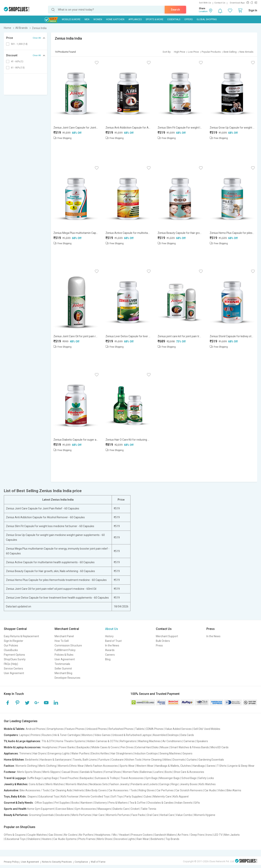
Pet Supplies (62, 803)
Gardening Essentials (211, 760)
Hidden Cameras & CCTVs (103, 741)
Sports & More (155, 19)
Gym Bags (151, 778)
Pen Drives (127, 747)
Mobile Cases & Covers (105, 747)
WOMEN (98, 19)
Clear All (37, 38)
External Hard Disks (147, 747)
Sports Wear (127, 766)
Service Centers (13, 669)
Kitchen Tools (133, 760)
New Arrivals (246, 52)
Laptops (24, 735)
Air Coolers (71, 835)
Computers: (11, 735)
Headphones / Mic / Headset (112, 835)
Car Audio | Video (215, 790)
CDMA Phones (155, 729)
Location (203, 11)
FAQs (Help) (11, 664)
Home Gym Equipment (41, 809)
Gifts (197, 803)
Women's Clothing (26, 766)
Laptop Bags (50, 778)
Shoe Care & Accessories (189, 772)
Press (159, 645)
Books (75, 803)
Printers (36, 735)
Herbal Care (167, 815)
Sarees (211, 766)
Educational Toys (49, 797)
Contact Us (220, 3)
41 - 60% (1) (17, 61)
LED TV (218, 835)
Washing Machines (149, 741)
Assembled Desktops (166, 735)
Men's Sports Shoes (29, 772)
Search (175, 10)
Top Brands (172, 839)
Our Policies (11, 645)
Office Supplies (44, 803)
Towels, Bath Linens (85, 760)
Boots (168, 772)
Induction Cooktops (146, 753)
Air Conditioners (172, 741)
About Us (112, 629)
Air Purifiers (86, 835)
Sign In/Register (14, 641)
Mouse (164, 747)
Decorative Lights (124, 839)
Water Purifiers (80, 753)
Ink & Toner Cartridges (67, 735)
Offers (188, 19)
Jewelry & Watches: (16, 784)
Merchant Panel (64, 636)
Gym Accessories (85, 809)
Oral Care (153, 815)
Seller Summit (63, 669)
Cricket (135, 809)
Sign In (253, 10)
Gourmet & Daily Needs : (19, 803)
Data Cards (187, 735)
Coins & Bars (36, 784)
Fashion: (9, 766)
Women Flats (130, 772)
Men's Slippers (51, 772)
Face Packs (138, 815)
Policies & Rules (64, 655)
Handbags (199, 766)
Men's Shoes (105, 839)
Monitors (87, 735)
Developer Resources (67, 678)
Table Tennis (149, 809)
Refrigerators (128, 741)
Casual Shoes (70, 772)
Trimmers (25, 753)
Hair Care (99, 815)
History (109, 636)
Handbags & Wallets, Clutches (173, 766)
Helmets (79, 790)
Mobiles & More (71, 19)
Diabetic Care (121, 809)
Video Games (102, 735)
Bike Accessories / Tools (34, 790)
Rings (175, 784)
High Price (180, 52)
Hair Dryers (39, 753)
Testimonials (62, 664)
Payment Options (14, 655)
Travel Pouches (69, 778)
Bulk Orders (163, 641)
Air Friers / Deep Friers (191, 835)
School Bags (189, 778)
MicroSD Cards (220, 747)
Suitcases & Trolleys (107, 778)
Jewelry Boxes (189, 784)
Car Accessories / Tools (123, 790)
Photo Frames (87, 839)
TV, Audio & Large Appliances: (22, 741)
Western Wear (145, 766)
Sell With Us (205, 3)
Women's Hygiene (205, 815)
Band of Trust (113, 641)
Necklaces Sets (99, 784)
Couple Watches (37, 835)
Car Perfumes (165, 790)
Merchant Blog (63, 673)
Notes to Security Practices (57, 862)
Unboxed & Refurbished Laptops (132, 735)
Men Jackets (232, 835)
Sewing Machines (170, 753)
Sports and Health (15, 809)
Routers (47, 735)
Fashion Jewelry (119, 784)
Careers (110, 655)
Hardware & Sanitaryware (56, 760)
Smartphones (55, 729)
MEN (87, 19)
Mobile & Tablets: (15, 729)
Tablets (140, 729)
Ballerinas (146, 772)
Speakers (202, 741)
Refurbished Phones (121, 729)
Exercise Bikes (65, 809)
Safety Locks (206, 778)
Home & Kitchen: (14, 760)
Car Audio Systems (65, 839)
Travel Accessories (132, 778)
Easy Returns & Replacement (21, 636)
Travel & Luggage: (15, 778)
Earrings (165, 784)
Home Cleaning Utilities (157, 760)
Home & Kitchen (115, 19)
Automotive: (11, 790)
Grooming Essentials (41, 815)
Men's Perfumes (81, 815)
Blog (108, 659)
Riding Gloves (147, 790)
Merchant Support (167, 636)
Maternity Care (162, 797)
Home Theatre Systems (71, 741)
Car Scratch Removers (189, 790)
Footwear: (10, 772)
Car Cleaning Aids (61, 790)
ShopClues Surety (15, 659)
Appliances (135, 19)
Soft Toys (117, 797)
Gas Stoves (55, 835)
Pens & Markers (118, 803)
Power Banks (67, 747)
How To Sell (62, 641)
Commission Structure (68, 645)
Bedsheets (32, 760)
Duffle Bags (34, 778)
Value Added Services (178, 729)
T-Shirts (222, 766)
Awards (110, 650)
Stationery (101, 803)
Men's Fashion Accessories (102, 766)
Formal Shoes (113, 772)
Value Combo (184, 815)
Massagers (104, 809)
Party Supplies (133, 797)
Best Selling (230, 52)
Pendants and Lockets (144, 784)
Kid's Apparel (181, 797)
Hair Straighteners (122, 753)
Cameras (189, 741)
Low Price (193, 52)
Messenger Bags (170, 778)
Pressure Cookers (142, 835)
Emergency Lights (59, 753)
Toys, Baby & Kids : (15, 797)
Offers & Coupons (15, 835)
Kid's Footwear (70, 797)
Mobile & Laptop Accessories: (23, 747)
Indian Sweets (184, 803)
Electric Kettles (100, 753)
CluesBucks (11, 650)
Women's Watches (77, 784)
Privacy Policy (11, 862)
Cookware (117, 760)
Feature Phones (75, 729)
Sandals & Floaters (91, 772)
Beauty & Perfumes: (16, 815)
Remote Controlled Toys (95, 797)
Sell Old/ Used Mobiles (207, 729)
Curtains (192, 760)
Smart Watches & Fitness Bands (190, 747)
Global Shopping (207, 19)
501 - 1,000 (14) (19, 44)
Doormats (179, 760)
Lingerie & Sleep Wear (241, 766)
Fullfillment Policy (65, 650)
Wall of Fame (98, 862)
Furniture (104, 760)
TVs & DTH (48, 741)
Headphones (50, 747)
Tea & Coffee (137, 803)
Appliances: (11, 753)
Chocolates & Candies (160, 803)
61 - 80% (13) (18, 68)
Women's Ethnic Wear (71, 766)
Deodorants (63, 815)
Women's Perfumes (118, 815)
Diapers (32, 797)
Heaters (47, 839)
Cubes (148, 797)
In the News (112, 645)
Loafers (158, 772)
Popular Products (211, 52)
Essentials (174, 19)
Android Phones (35, 729)
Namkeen (87, 803)
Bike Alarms (234, 790)
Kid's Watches (207, 784)
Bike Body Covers (96, 790)
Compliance (81, 862)
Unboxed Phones (97, 729)
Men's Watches (55, 784)
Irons (209, 835)
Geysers (187, 753)
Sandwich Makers (165, 835)
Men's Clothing (47, 766)
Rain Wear (143, 839)
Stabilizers (34, 839)
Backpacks (83, 747)
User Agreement (14, 673)
